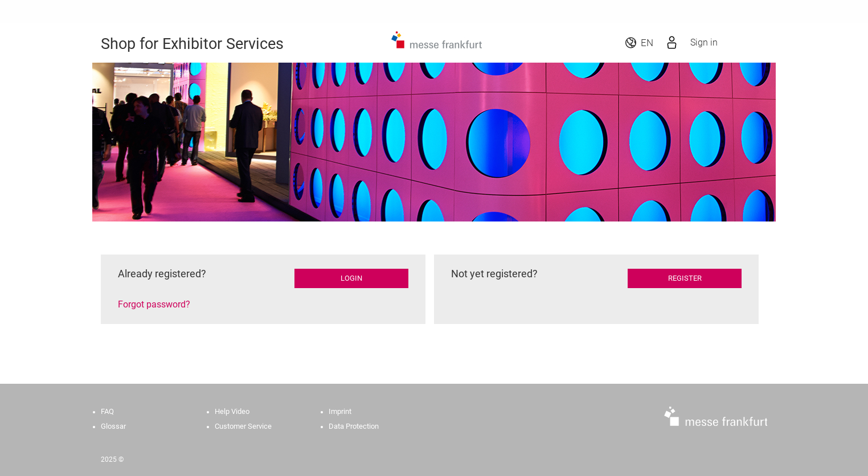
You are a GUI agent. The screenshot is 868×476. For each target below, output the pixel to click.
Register (685, 278)
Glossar (113, 426)
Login (351, 278)
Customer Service (243, 426)
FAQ (107, 411)
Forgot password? (154, 304)
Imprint (340, 411)
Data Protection (354, 426)
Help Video (232, 411)
